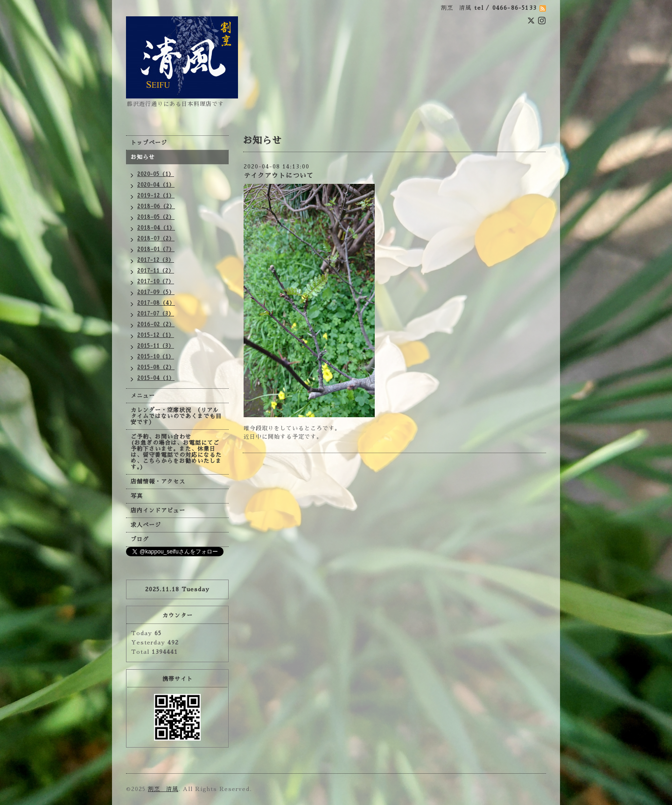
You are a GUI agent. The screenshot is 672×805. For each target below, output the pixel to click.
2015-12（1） (156, 335)
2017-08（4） (156, 303)
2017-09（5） (156, 292)
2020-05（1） (156, 174)
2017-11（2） (156, 271)
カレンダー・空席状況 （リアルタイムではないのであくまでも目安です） (176, 416)
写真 (137, 496)
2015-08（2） (156, 367)
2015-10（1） (156, 357)
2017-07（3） (156, 314)
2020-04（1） (156, 185)
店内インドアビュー (158, 511)
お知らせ (143, 157)
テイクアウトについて (279, 175)
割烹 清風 (163, 789)
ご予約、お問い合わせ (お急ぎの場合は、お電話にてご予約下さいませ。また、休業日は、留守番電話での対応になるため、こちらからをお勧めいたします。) (176, 452)
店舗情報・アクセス (158, 482)
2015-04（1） (156, 378)
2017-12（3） (156, 260)
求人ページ (146, 525)
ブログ (140, 539)
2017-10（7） (156, 282)
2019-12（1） (156, 196)
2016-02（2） (156, 325)
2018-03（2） (156, 239)
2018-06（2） (156, 206)
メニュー (143, 396)
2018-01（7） (156, 249)
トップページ (149, 143)
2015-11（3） (156, 346)
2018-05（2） (156, 217)
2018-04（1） (156, 228)
